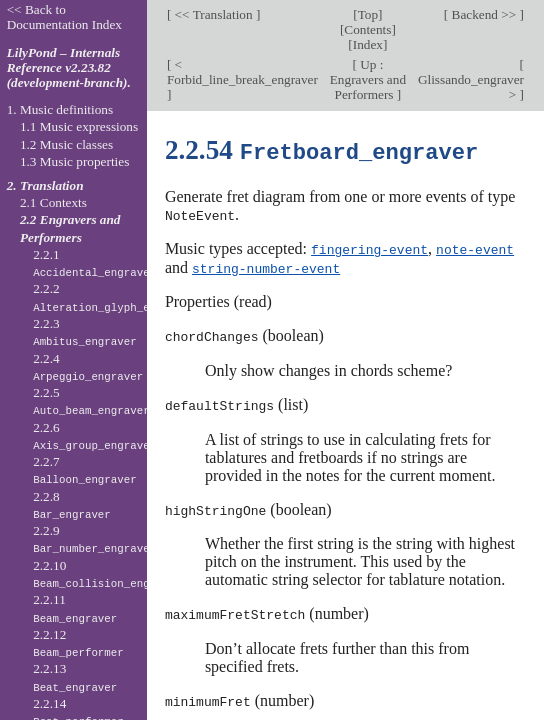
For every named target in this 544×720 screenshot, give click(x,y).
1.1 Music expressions (79, 126)
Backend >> (483, 14)
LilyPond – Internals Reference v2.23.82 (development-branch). (69, 67)
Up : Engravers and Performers (368, 79)
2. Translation (45, 185)
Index (368, 44)
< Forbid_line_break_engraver (242, 72)
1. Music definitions (60, 109)
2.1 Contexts (53, 202)
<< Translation (213, 14)
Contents (367, 29)
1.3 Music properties (74, 161)
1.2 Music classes (66, 144)
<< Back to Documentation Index (64, 17)
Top (368, 14)
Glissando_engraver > (471, 87)
